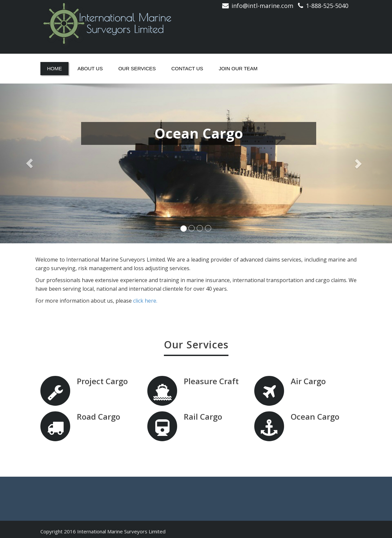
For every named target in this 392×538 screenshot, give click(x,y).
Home (54, 68)
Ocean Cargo (315, 417)
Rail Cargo (203, 417)
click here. (145, 301)
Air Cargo (308, 381)
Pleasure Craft (211, 381)
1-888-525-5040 (327, 6)
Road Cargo (98, 417)
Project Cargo (102, 381)
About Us (90, 68)
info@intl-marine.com (262, 6)
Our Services (137, 68)
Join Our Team (238, 68)
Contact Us (187, 68)
